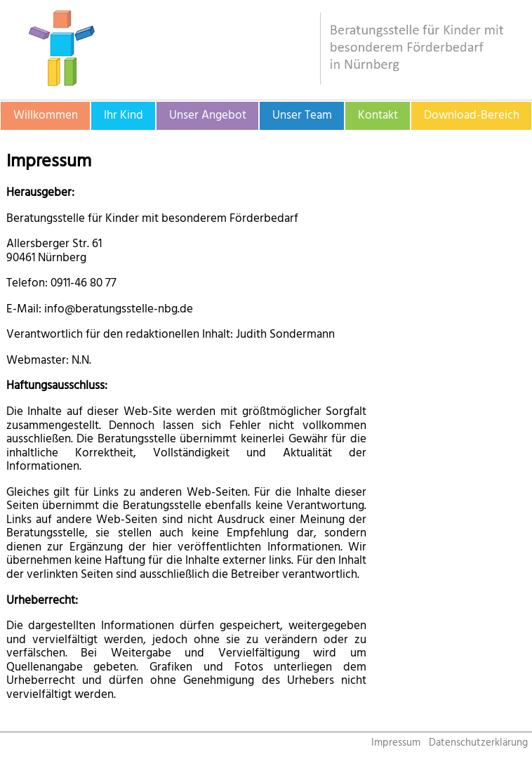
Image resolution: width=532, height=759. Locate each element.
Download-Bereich (472, 115)
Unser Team (302, 115)
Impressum (396, 742)
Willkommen (46, 115)
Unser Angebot (208, 115)
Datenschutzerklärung (478, 742)
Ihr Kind (124, 115)
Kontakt (378, 115)
